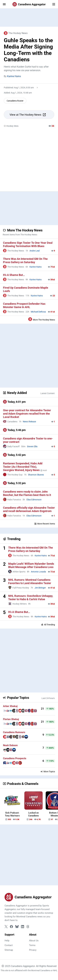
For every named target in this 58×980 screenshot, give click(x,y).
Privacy (33, 950)
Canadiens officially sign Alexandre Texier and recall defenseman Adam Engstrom (29, 509)
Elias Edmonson (34, 500)
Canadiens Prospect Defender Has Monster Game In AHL (24, 305)
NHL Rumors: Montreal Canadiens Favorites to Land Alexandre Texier (30, 581)
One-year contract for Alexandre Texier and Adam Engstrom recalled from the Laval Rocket (27, 414)
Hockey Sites (11, 126)
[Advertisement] (29, 18)
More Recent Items (45, 524)
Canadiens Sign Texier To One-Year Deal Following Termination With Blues (28, 244)
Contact (9, 945)
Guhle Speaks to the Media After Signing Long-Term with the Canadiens (28, 50)
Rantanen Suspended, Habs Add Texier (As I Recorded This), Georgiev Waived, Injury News (23, 467)
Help (7, 941)
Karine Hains (14, 76)
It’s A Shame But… (14, 275)
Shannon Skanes (36, 475)
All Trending (48, 625)
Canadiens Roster (15, 101)
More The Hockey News (42, 319)
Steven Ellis (32, 446)
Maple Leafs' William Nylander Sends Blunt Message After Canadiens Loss (31, 565)
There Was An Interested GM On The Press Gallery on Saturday (25, 260)
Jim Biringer (40, 588)
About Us (34, 941)
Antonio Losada (38, 572)
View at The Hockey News (28, 115)
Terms (32, 945)
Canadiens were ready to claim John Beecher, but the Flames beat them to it (27, 493)
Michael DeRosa (38, 312)
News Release (29, 422)
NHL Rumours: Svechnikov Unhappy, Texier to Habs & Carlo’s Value (31, 598)
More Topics (48, 771)
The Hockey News (16, 33)
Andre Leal (35, 251)
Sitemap (9, 950)
